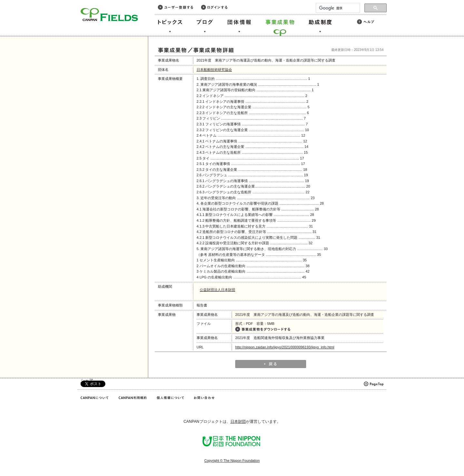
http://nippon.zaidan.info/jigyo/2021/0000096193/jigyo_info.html (285, 347)
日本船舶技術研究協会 (214, 70)
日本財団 (238, 422)
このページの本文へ (19, 0)
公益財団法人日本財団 (217, 290)
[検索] (337, 8)
